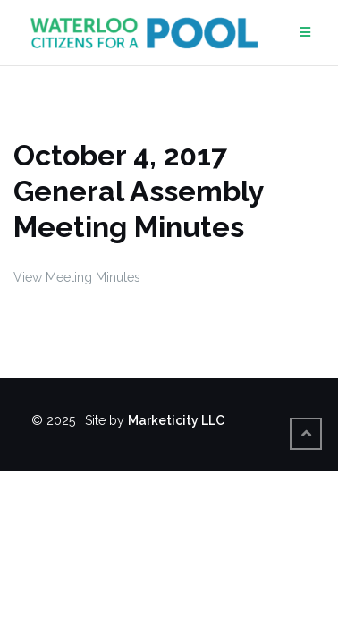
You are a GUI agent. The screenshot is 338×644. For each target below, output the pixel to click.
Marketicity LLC (176, 420)
